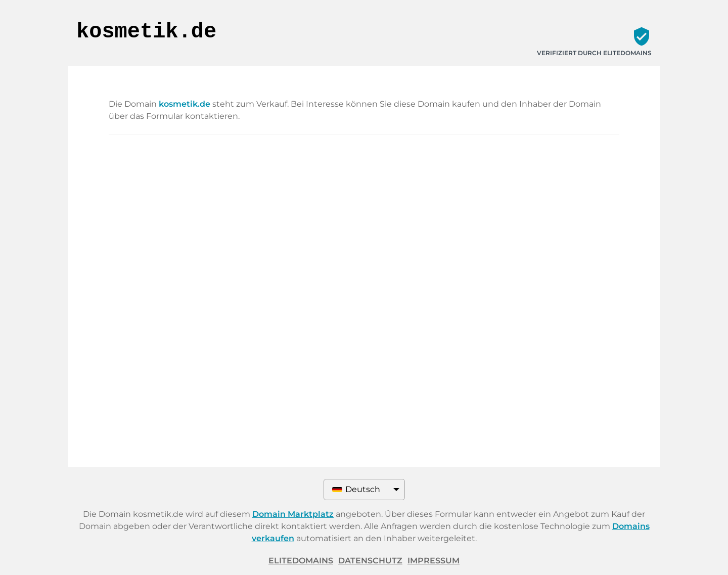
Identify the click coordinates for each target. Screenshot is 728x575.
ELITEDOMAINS (301, 561)
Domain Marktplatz (293, 514)
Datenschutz (370, 561)
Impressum (434, 561)
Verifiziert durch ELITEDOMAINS (594, 53)
